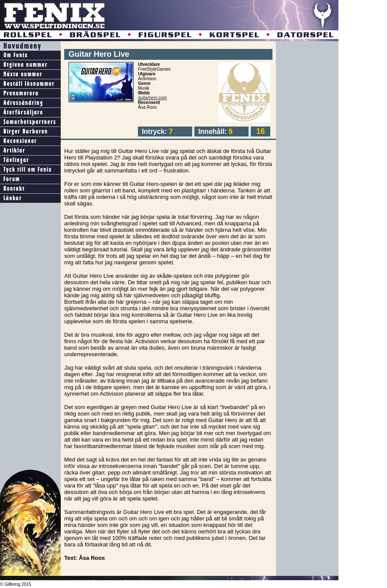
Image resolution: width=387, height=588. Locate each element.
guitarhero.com (153, 98)
